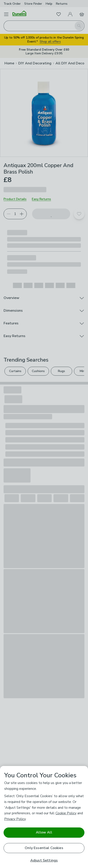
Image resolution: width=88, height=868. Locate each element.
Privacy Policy (15, 819)
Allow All (44, 832)
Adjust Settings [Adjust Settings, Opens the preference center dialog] (44, 861)
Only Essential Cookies (44, 848)
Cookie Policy (66, 813)
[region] (44, 817)
